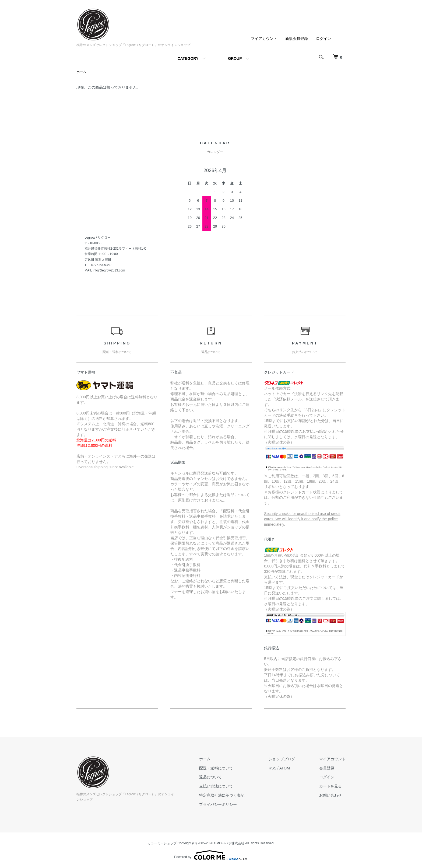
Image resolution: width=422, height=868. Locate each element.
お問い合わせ (330, 795)
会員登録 (327, 768)
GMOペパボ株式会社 (229, 843)
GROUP (235, 58)
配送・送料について (216, 768)
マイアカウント (264, 39)
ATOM (285, 768)
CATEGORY (188, 58)
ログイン (323, 39)
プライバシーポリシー (218, 804)
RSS (272, 768)
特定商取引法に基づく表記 (222, 795)
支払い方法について (216, 786)
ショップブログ (282, 759)
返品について (210, 777)
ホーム (81, 72)
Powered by (211, 855)
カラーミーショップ (162, 843)
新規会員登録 (297, 39)
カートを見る (330, 786)
